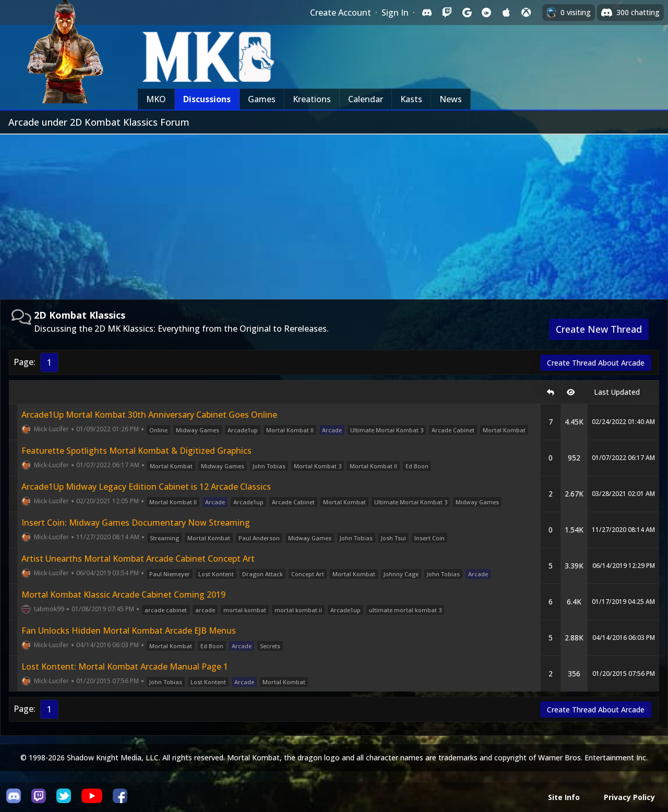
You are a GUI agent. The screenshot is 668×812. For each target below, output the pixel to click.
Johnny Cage (401, 574)
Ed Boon (417, 466)
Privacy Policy (629, 797)
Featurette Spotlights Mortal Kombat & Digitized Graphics (136, 451)
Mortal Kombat (504, 430)
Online (158, 430)
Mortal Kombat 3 (318, 466)
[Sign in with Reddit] (486, 13)
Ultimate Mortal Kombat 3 (387, 430)
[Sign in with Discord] (427, 13)
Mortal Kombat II (290, 430)
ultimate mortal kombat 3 (405, 610)
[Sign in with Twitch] (447, 13)
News (451, 99)
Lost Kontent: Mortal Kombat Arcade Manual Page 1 (125, 666)
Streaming (164, 538)
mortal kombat (245, 610)
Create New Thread (599, 329)
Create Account (341, 13)
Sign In (395, 13)
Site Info (564, 797)
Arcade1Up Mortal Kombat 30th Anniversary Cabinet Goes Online (149, 415)
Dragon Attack (263, 574)
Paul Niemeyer (170, 574)
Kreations (312, 99)
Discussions (207, 99)
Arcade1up (243, 430)
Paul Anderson (259, 538)
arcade (205, 610)
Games (262, 99)
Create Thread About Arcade (596, 363)
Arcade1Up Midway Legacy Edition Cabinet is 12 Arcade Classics (146, 487)
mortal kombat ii (298, 610)
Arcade (332, 430)
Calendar (366, 99)
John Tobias (269, 466)
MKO (156, 99)
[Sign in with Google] (467, 13)
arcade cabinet (166, 610)
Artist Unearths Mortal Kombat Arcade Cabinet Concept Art (138, 559)
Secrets (270, 646)
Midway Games (198, 430)
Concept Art (308, 574)
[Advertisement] (334, 213)
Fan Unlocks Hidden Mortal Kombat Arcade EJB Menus (129, 631)
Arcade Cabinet (453, 430)
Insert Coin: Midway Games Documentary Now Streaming (136, 523)
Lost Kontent (216, 574)
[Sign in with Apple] (506, 13)
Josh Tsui (393, 538)
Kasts (411, 99)
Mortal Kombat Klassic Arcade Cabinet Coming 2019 (123, 595)
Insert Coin (430, 538)
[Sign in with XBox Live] (526, 13)
